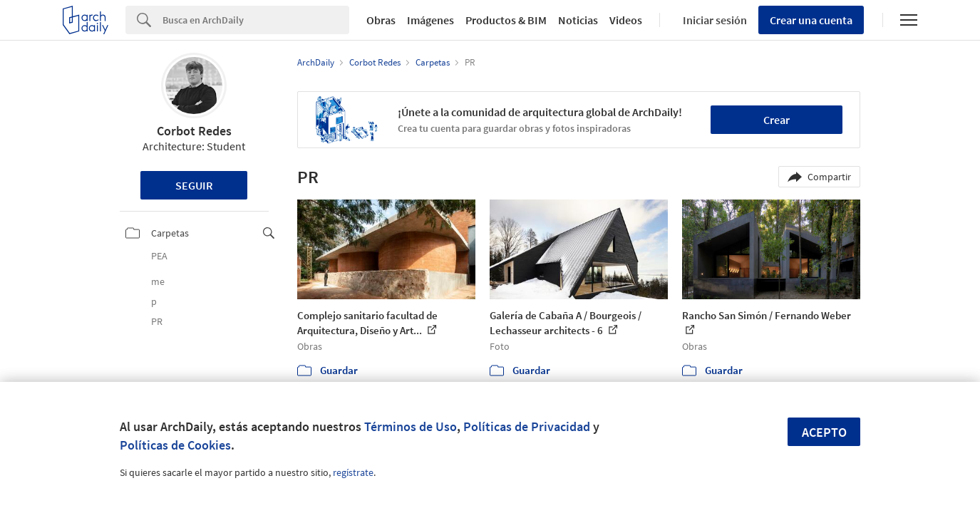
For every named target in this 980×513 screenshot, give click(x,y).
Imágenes (430, 20)
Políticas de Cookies (175, 445)
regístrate (353, 472)
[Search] (256, 20)
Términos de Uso (411, 426)
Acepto (824, 432)
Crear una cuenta (811, 20)
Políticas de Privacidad (527, 426)
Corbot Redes (194, 131)
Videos (626, 20)
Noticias (578, 20)
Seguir (194, 185)
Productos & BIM (506, 20)
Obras (381, 20)
